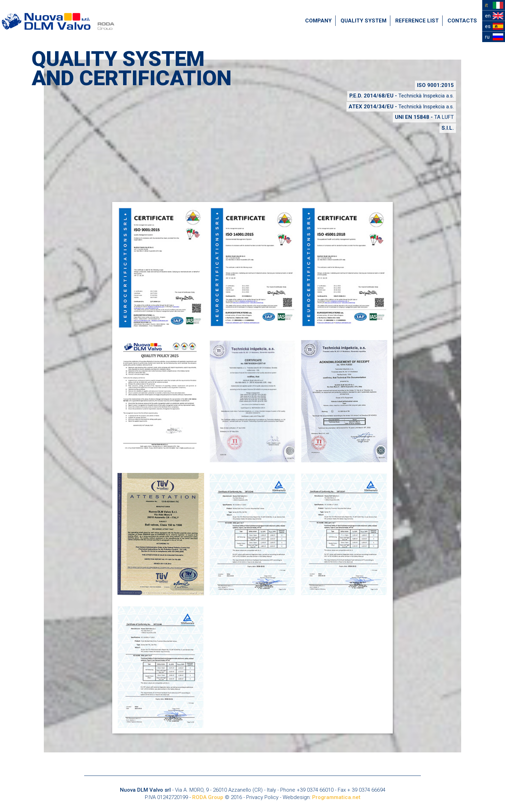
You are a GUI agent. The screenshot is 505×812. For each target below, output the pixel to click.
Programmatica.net (336, 797)
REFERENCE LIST (417, 21)
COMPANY (318, 21)
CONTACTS (462, 21)
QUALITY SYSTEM (363, 21)
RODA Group (208, 797)
